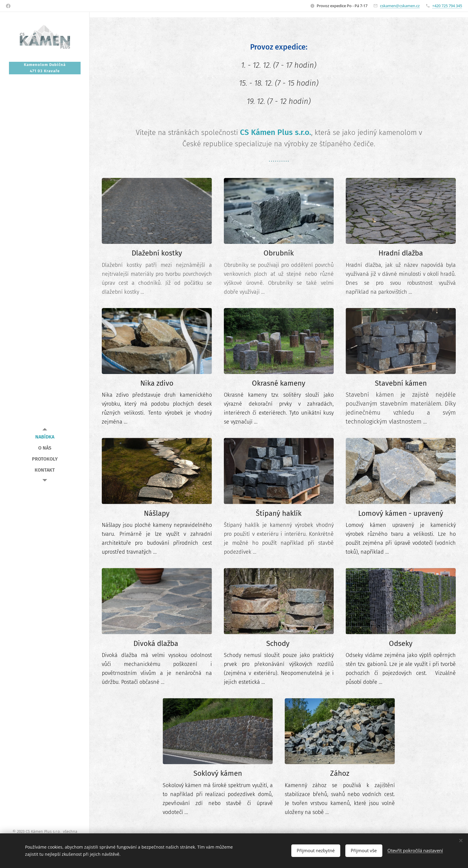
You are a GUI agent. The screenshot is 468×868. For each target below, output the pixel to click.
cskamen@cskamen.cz (400, 6)
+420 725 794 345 (447, 6)
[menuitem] (45, 437)
